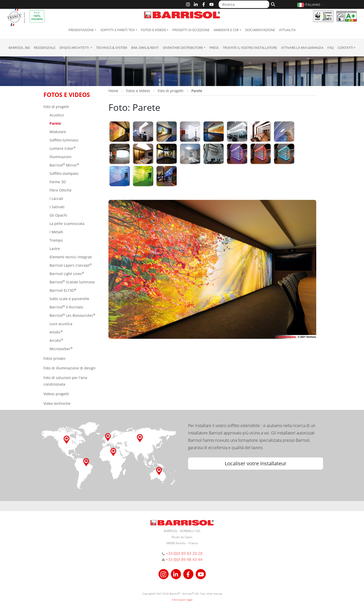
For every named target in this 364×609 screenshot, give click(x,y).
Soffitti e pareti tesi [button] (118, 30)
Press (214, 48)
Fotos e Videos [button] (154, 30)
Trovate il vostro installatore (250, 48)
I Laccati (56, 198)
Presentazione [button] (81, 30)
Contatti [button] (345, 48)
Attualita (287, 30)
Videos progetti (56, 394)
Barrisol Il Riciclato (66, 307)
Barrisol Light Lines (66, 273)
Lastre (54, 249)
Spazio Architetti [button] (75, 48)
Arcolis (56, 340)
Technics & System (112, 48)
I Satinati (56, 207)
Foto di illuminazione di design (70, 368)
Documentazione (260, 30)
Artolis (56, 332)
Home (113, 91)
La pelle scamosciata (66, 224)
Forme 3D (57, 182)
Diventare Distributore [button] (183, 48)
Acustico (56, 115)
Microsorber (61, 349)
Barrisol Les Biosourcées (72, 315)
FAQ (331, 48)
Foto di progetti (56, 107)
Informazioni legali (182, 600)
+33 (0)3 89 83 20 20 (184, 553)
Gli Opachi (58, 215)
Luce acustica (60, 324)
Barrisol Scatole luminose (72, 282)
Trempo (56, 240)
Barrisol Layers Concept (70, 265)
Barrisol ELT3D (62, 290)
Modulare (57, 132)
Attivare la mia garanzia (302, 48)
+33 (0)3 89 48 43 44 (184, 559)
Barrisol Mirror (64, 165)
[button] (311, 5)
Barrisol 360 (19, 48)
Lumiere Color (62, 148)
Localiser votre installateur (256, 463)
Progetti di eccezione (191, 30)
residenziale (45, 48)
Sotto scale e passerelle (69, 299)
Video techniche (57, 403)
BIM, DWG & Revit (145, 48)
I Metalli (56, 232)
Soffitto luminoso (63, 140)
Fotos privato (54, 358)
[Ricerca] (244, 4)
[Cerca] (272, 4)
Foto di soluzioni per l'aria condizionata (65, 381)
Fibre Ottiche (60, 190)
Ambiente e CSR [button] (226, 30)
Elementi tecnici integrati (70, 257)
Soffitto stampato (63, 173)
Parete (55, 123)
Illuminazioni (60, 157)
